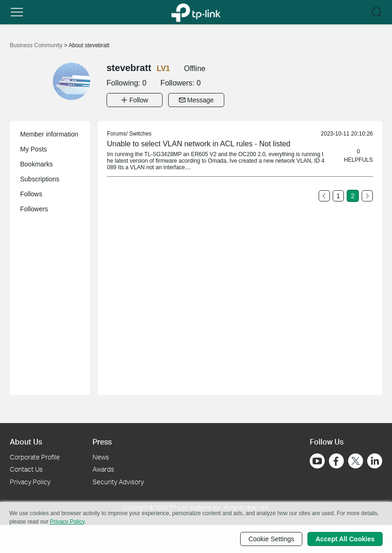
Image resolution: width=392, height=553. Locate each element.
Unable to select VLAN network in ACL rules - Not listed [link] (199, 144)
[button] (17, 12)
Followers (34, 209)
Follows (31, 194)
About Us (26, 442)
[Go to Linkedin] (375, 460)
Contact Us (26, 469)
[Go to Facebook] (336, 460)
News (101, 456)
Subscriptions (40, 179)
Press (102, 442)
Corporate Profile (35, 456)
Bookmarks (36, 164)
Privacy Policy (30, 482)
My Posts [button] (34, 149)
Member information (49, 134)
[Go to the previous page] (324, 196)
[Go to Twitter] (356, 461)
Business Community (37, 45)
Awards (103, 469)
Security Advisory (118, 482)
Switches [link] (140, 134)
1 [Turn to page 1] (338, 196)
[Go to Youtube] (317, 460)
